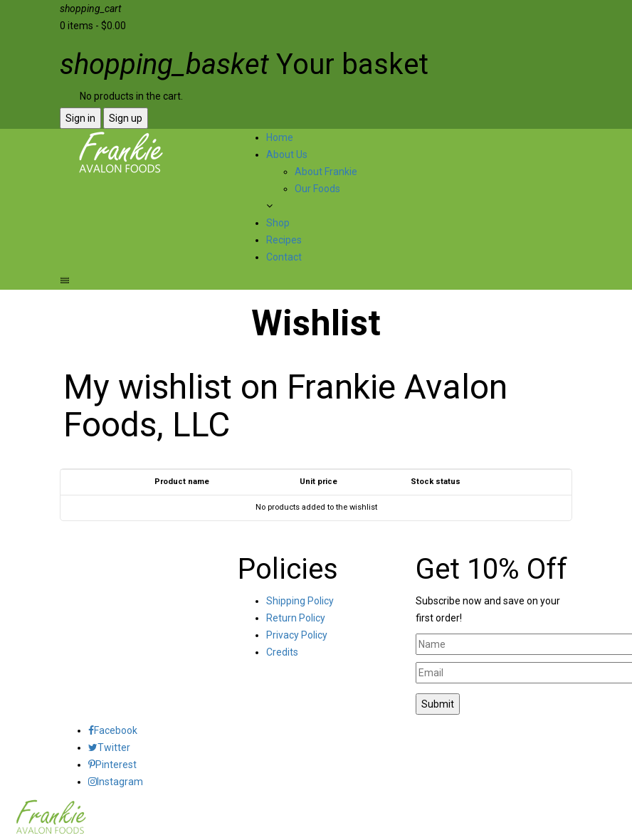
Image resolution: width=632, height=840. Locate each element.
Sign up (126, 118)
